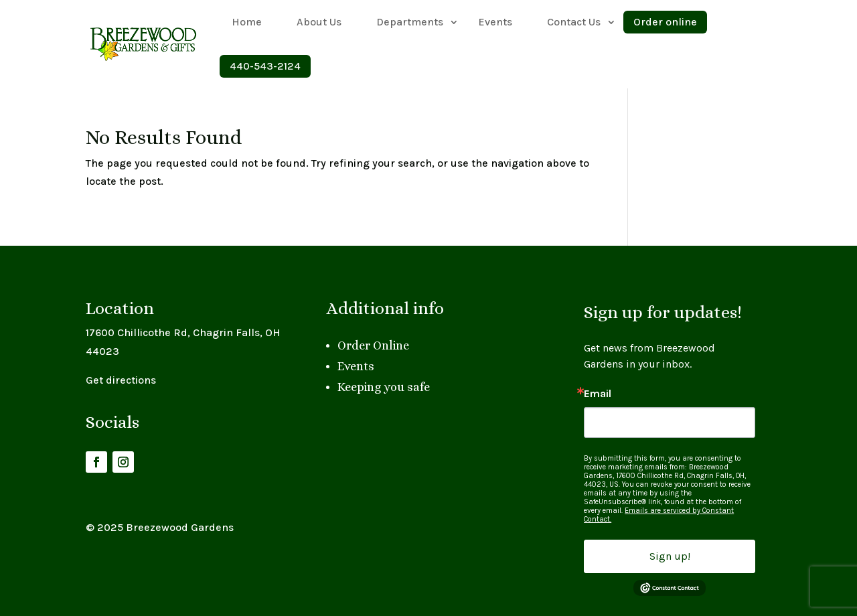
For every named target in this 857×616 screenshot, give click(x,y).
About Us (319, 22)
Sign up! (670, 556)
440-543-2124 (265, 66)
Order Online (373, 345)
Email (598, 394)
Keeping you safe (384, 387)
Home (247, 22)
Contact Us (574, 22)
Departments (410, 22)
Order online (665, 22)
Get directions (121, 380)
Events (495, 22)
